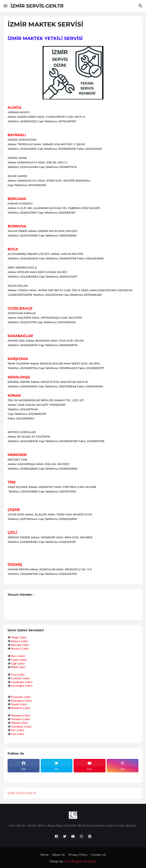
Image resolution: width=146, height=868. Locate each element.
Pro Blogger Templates (81, 861)
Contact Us (98, 855)
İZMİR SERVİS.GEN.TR (37, 6)
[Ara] (141, 6)
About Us (58, 855)
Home (44, 855)
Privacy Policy (78, 855)
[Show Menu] (5, 6)
